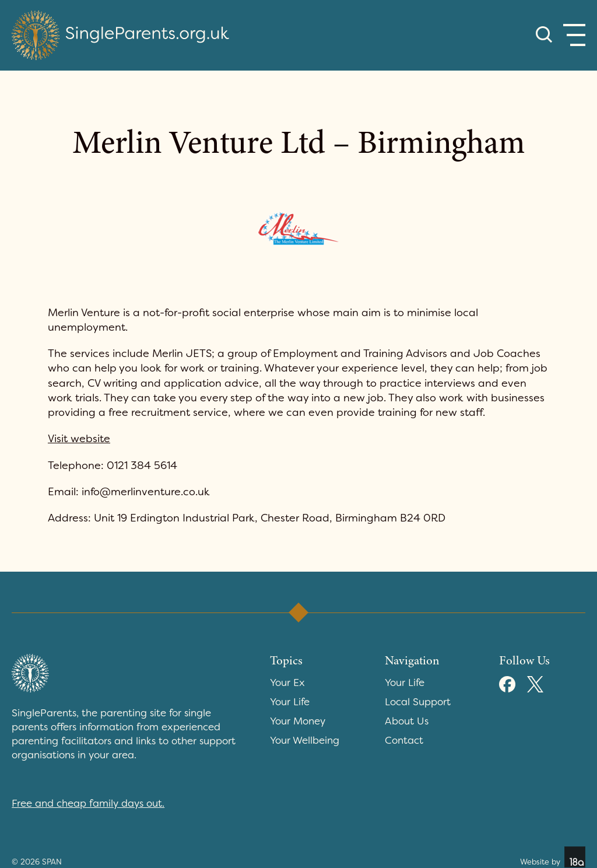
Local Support (418, 702)
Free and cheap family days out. (88, 803)
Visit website (79, 439)
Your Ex (287, 682)
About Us (407, 721)
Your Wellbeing (305, 740)
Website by (553, 857)
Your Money (298, 721)
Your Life (290, 702)
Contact (404, 740)
